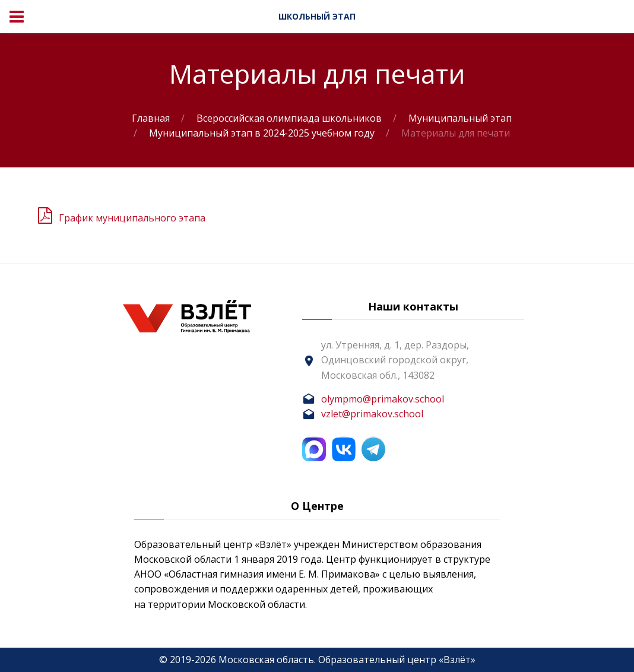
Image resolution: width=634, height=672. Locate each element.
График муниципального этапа (132, 218)
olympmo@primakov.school (383, 399)
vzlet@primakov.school (372, 414)
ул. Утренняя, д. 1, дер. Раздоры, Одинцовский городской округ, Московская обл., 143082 (395, 360)
